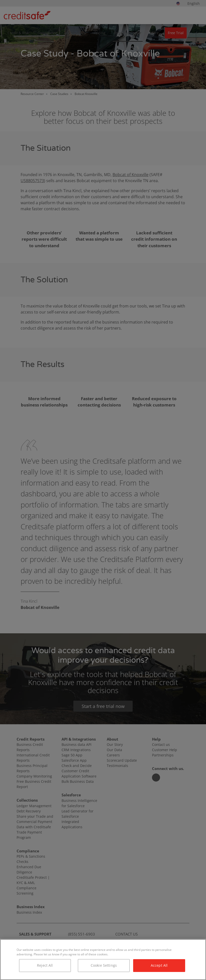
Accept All (159, 965)
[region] (103, 960)
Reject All (45, 965)
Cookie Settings (104, 965)
